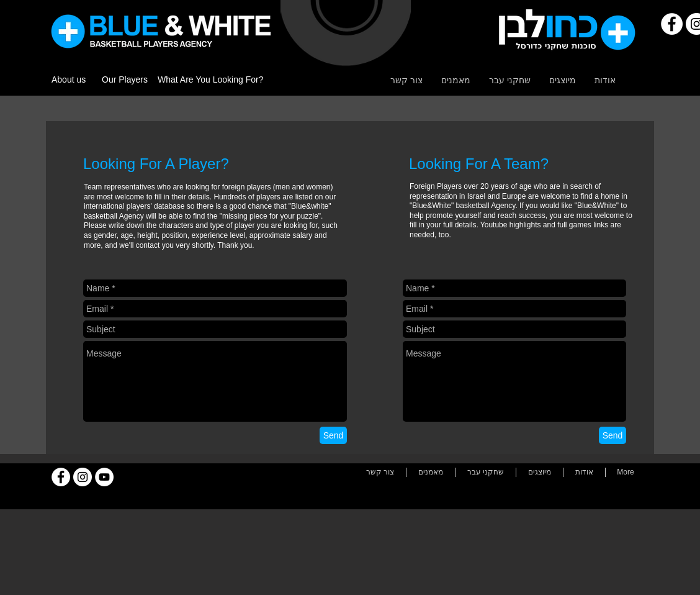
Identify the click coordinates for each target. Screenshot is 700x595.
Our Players (125, 79)
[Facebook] (672, 24)
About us (69, 79)
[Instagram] (83, 477)
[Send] (333, 435)
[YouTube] (104, 477)
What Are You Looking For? (210, 79)
